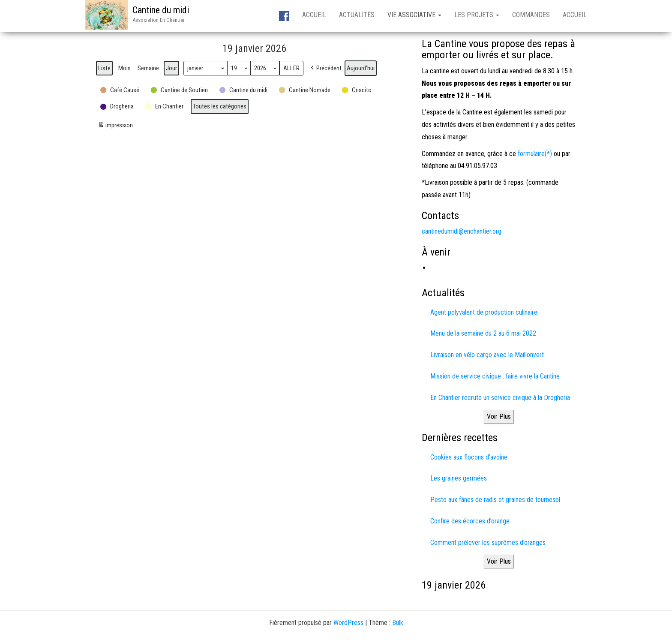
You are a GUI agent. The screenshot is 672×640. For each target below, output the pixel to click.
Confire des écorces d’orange (470, 521)
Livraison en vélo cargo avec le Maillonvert (487, 355)
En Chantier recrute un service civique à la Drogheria (500, 398)
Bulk (398, 623)
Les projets (477, 15)
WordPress (348, 623)
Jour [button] (171, 68)
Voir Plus (499, 416)
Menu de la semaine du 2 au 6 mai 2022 (483, 333)
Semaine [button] (148, 68)
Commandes (531, 15)
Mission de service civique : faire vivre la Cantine (495, 376)
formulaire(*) (535, 154)
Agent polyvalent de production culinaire (484, 312)
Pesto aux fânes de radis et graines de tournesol (495, 500)
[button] (325, 68)
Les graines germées (459, 478)
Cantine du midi (161, 10)
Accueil (314, 15)
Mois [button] (124, 68)
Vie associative (414, 15)
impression (115, 126)
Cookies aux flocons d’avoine (469, 457)
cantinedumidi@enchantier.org (462, 231)
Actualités (357, 15)
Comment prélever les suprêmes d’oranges (488, 542)
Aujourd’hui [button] (361, 68)
